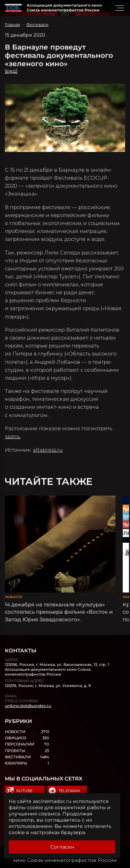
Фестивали (37, 25)
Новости (13, 597)
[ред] (11, 71)
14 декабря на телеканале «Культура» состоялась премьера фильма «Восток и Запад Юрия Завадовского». (59, 612)
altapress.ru (48, 450)
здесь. (13, 436)
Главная (12, 25)
